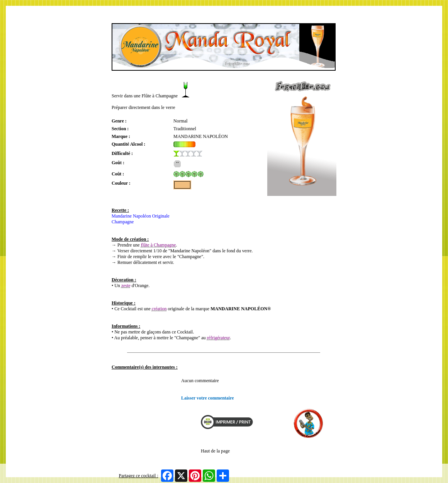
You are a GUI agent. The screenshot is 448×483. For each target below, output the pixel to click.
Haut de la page (215, 451)
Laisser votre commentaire (208, 398)
